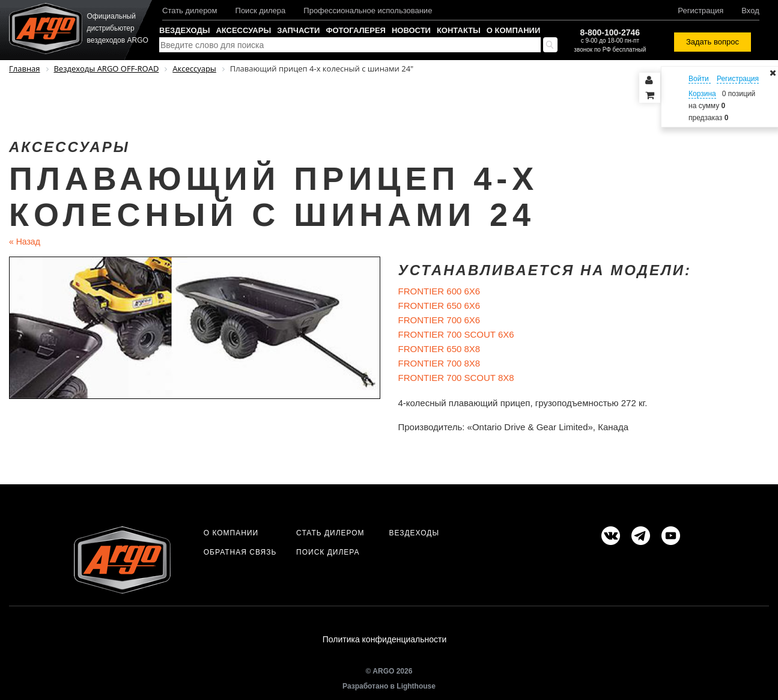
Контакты (459, 30)
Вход (750, 11)
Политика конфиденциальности (385, 639)
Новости (411, 30)
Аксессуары (243, 30)
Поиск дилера (261, 11)
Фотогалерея (356, 30)
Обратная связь (240, 552)
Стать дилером (190, 11)
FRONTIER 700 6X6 (439, 320)
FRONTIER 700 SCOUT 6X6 (456, 334)
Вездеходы (184, 30)
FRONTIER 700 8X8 (439, 363)
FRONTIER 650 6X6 (439, 306)
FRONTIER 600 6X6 (439, 291)
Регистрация (701, 11)
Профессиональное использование (368, 11)
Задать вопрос (713, 42)
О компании (513, 30)
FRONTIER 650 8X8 (439, 349)
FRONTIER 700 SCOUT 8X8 (456, 378)
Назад (25, 242)
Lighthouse (416, 686)
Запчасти (298, 30)
